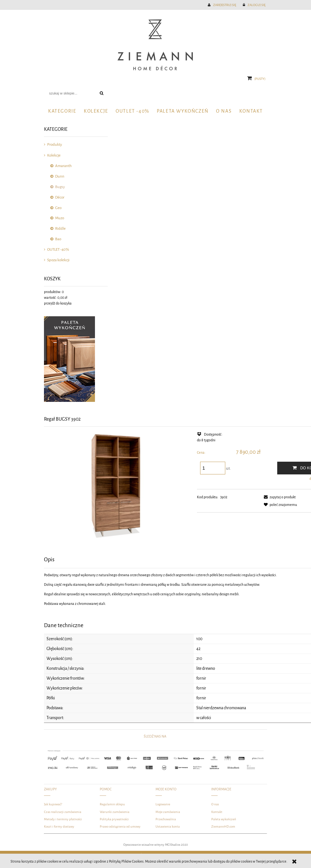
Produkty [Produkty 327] (55, 145)
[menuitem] (62, 111)
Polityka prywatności (114, 819)
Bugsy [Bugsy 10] (60, 187)
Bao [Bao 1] (58, 239)
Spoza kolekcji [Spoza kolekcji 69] (58, 260)
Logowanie (163, 804)
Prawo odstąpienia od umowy (120, 826)
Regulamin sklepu (112, 804)
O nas (215, 804)
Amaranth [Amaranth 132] (63, 166)
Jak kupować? (53, 804)
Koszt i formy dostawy (59, 826)
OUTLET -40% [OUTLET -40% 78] (58, 250)
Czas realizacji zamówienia (63, 812)
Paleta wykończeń (224, 819)
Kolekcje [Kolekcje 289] (54, 155)
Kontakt (217, 812)
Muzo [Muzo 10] (60, 218)
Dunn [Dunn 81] (60, 176)
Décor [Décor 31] (60, 197)
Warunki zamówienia (115, 812)
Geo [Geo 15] (58, 208)
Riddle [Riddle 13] (60, 229)
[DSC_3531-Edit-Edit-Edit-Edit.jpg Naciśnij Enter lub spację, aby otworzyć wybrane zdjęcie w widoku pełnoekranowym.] (117, 485)
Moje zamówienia (168, 812)
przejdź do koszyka (58, 303)
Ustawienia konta (168, 826)
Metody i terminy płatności (63, 819)
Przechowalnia (166, 819)
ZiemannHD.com (223, 826)
